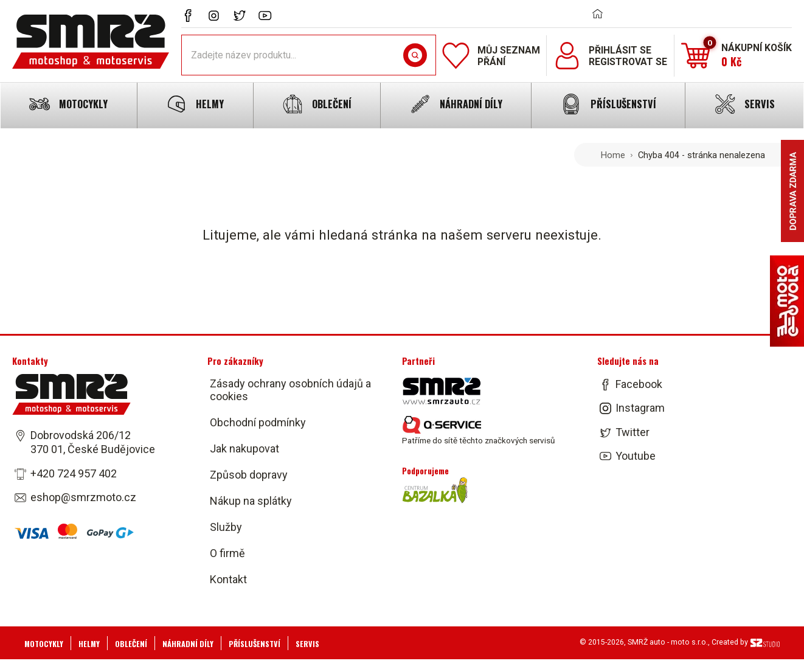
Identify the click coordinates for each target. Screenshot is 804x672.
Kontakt (228, 579)
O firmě (227, 553)
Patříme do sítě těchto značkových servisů (478, 431)
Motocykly (44, 644)
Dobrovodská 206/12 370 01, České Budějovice (93, 442)
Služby (226, 527)
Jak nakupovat (244, 449)
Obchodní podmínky (258, 422)
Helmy (89, 644)
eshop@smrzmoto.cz (83, 497)
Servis (307, 644)
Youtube (636, 456)
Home (613, 155)
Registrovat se (628, 62)
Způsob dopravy (249, 475)
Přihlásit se (620, 50)
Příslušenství (255, 644)
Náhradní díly (188, 644)
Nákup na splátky (251, 501)
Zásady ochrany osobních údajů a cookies (290, 390)
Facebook (639, 384)
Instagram (640, 408)
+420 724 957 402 (74, 473)
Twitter (632, 432)
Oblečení (131, 644)
